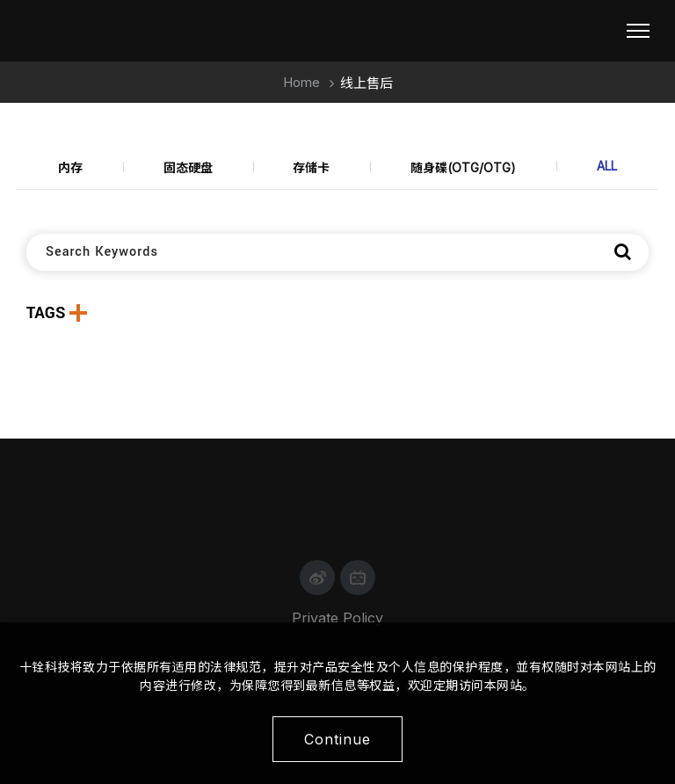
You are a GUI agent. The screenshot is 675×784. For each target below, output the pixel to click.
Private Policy (337, 618)
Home (301, 82)
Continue (337, 739)
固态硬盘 (188, 167)
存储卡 (311, 167)
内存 (70, 167)
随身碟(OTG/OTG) (463, 167)
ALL (607, 166)
